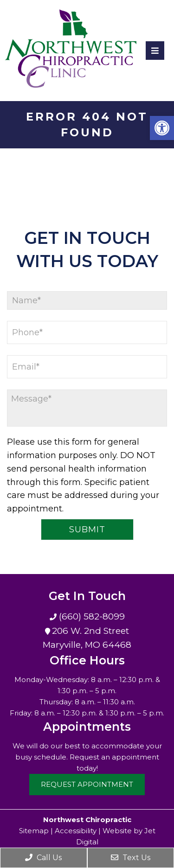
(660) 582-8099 (91, 616)
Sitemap (34, 831)
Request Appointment (87, 784)
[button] (162, 128)
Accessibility (76, 831)
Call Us (43, 858)
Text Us (131, 858)
